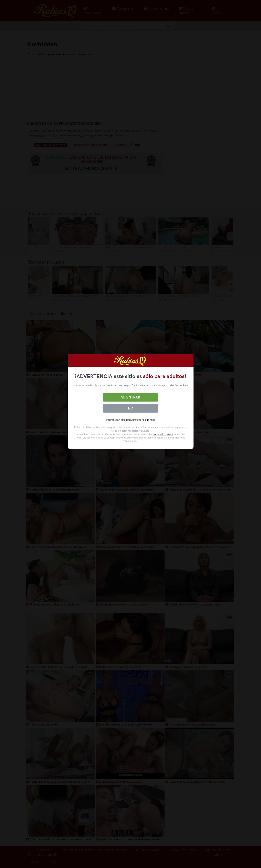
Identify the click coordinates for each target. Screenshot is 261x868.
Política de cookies (163, 434)
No (130, 408)
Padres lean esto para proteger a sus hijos (130, 420)
